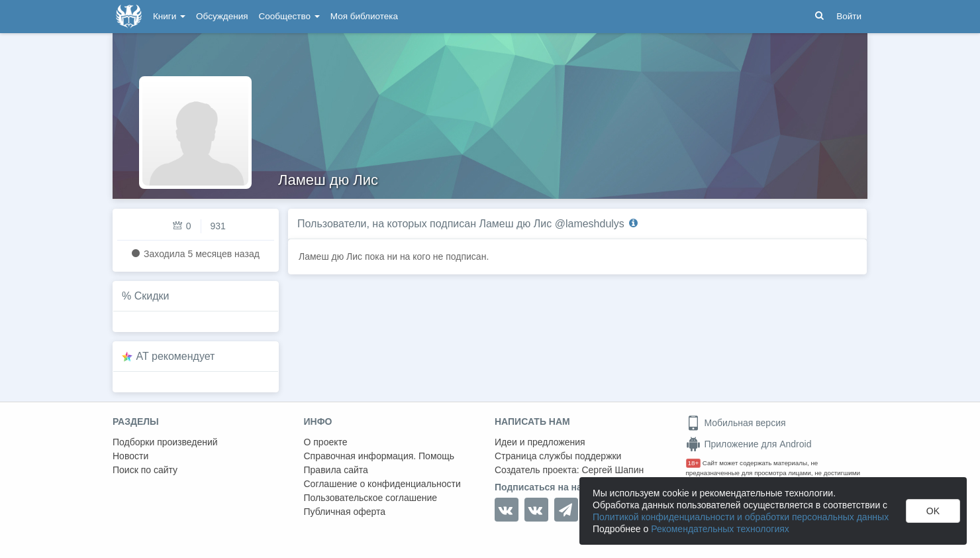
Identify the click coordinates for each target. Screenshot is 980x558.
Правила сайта (336, 470)
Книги (169, 16)
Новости (130, 456)
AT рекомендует (176, 356)
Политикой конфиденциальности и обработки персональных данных (741, 517)
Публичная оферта (345, 512)
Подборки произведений (165, 442)
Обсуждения (222, 16)
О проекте (326, 442)
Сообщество (289, 16)
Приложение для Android (749, 444)
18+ (694, 463)
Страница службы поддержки (558, 456)
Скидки (152, 296)
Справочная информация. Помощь (379, 456)
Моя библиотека (364, 16)
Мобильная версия (736, 423)
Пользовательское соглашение (371, 498)
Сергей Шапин (612, 470)
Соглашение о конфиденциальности (382, 484)
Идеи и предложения (540, 442)
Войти (849, 16)
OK (933, 511)
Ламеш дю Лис (328, 180)
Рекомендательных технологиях (720, 529)
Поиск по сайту (145, 470)
